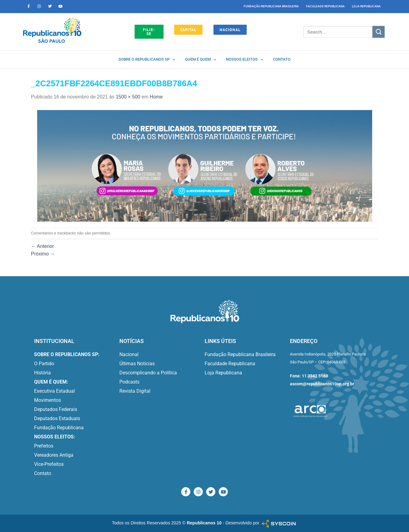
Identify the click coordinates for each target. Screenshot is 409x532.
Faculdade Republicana (325, 6)
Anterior (43, 246)
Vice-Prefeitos (49, 464)
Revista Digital (135, 391)
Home (156, 97)
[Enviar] (379, 32)
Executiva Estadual (55, 391)
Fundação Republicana (59, 428)
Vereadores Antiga (54, 455)
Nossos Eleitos (245, 60)
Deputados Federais (56, 409)
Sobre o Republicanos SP (147, 60)
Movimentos (48, 400)
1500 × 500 (128, 97)
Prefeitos (44, 446)
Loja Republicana (366, 6)
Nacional (129, 354)
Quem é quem (201, 60)
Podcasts (129, 382)
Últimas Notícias (137, 364)
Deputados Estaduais (57, 418)
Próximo (43, 254)
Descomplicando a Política (148, 373)
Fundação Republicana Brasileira (271, 6)
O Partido (44, 364)
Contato (282, 59)
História (42, 373)
